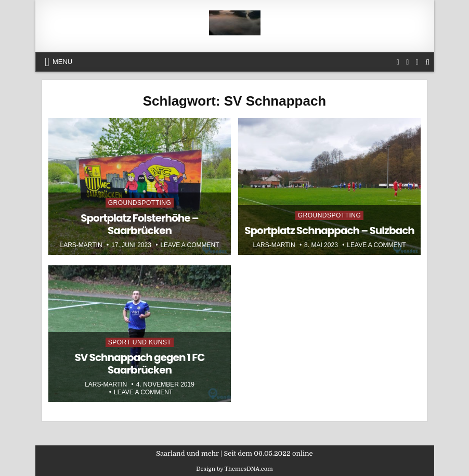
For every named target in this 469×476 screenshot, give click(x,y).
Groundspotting (140, 203)
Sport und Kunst (140, 342)
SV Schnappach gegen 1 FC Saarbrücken (139, 364)
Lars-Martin (81, 245)
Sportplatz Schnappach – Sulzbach (329, 230)
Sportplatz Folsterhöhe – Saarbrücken (140, 224)
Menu (62, 62)
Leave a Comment (190, 245)
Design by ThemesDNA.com (234, 469)
